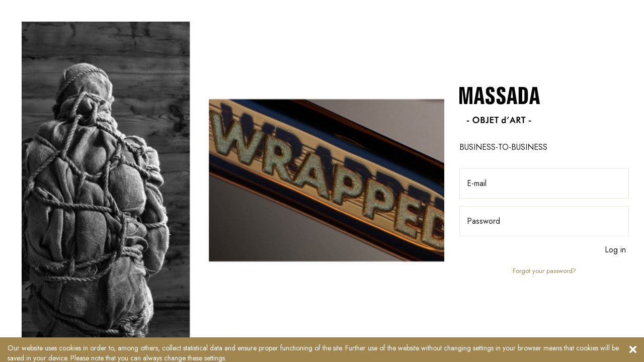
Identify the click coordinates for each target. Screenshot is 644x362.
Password (484, 221)
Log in (615, 250)
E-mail (477, 183)
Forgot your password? (544, 271)
